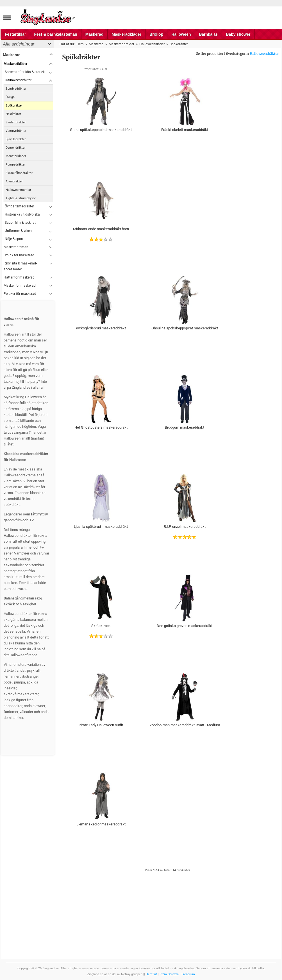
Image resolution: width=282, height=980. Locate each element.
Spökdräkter (14, 106)
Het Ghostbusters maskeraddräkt (101, 427)
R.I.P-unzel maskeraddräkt (185, 527)
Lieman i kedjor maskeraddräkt (101, 824)
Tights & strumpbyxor (21, 198)
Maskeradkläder (126, 34)
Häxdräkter (13, 114)
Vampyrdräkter (16, 131)
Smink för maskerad (19, 255)
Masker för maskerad (20, 286)
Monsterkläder (16, 156)
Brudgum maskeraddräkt (185, 427)
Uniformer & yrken (18, 231)
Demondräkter (16, 148)
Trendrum (188, 974)
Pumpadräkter (16, 165)
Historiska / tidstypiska (22, 214)
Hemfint (151, 974)
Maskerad (95, 34)
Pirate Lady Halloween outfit (101, 725)
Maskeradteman (16, 247)
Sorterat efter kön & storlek (25, 72)
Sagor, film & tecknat (20, 223)
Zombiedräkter (16, 89)
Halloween (181, 34)
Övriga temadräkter (19, 206)
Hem (80, 44)
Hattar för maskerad (19, 277)
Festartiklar (15, 34)
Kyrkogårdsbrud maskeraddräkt (101, 328)
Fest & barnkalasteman (55, 34)
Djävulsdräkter (16, 139)
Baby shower (238, 34)
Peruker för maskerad (20, 294)
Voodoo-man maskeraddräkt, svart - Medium (185, 725)
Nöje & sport (14, 239)
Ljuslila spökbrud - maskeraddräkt (101, 527)
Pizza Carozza (169, 974)
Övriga (10, 97)
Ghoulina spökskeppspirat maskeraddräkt (185, 328)
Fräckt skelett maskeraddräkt (185, 130)
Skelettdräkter (16, 122)
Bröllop (156, 34)
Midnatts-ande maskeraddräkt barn (101, 229)
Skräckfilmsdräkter (19, 173)
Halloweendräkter (264, 54)
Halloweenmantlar (18, 190)
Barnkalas (208, 34)
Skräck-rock (101, 626)
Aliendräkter (14, 181)
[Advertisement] (185, 214)
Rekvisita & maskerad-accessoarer (20, 266)
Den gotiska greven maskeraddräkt (185, 626)
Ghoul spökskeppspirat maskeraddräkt (101, 130)
